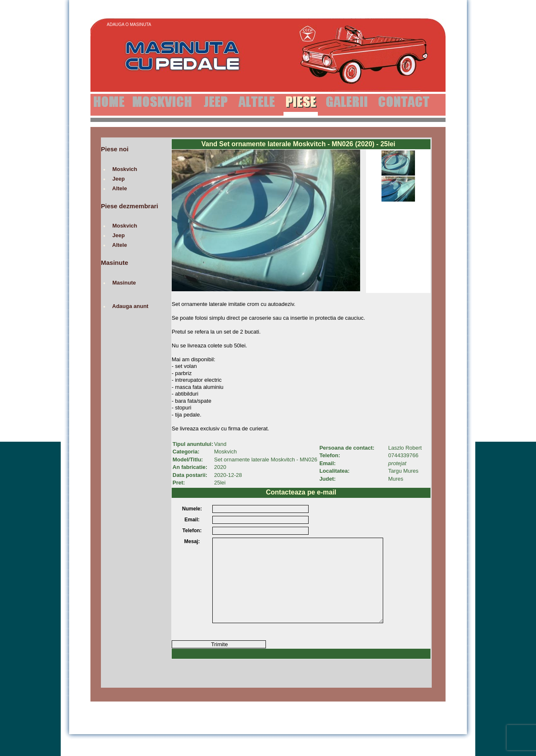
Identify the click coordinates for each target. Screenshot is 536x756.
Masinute (124, 283)
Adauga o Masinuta (129, 25)
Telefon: (192, 531)
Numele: (192, 509)
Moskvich (125, 169)
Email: (192, 520)
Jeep (119, 179)
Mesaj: (192, 541)
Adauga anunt (130, 306)
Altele (120, 188)
